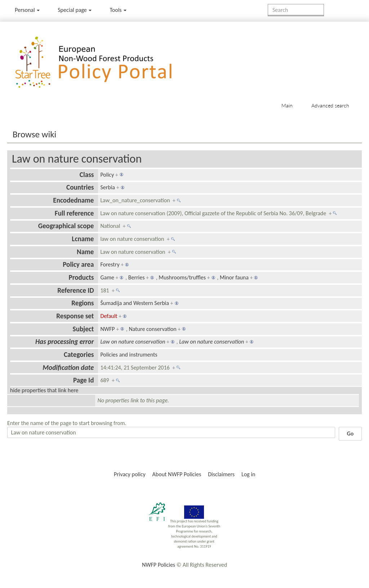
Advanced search (330, 105)
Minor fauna (234, 277)
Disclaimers (221, 474)
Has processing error (65, 342)
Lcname (83, 239)
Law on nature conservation (77, 159)
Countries (80, 187)
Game (107, 277)
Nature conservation (152, 329)
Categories (79, 355)
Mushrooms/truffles (182, 277)
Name (85, 252)
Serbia (108, 187)
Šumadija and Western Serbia (135, 303)
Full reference (74, 213)
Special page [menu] (75, 10)
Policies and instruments (129, 355)
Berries (137, 277)
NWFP (107, 329)
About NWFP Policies (177, 474)
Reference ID (75, 290)
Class (87, 175)
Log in (248, 474)
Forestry (110, 264)
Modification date (68, 368)
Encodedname (73, 200)
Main (287, 105)
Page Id (84, 380)
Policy (107, 175)
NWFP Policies (159, 565)
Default (109, 316)
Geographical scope (66, 226)
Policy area (78, 264)
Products (81, 277)
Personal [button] (27, 10)
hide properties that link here (44, 390)
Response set (75, 316)
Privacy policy (130, 474)
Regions (83, 303)
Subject (83, 329)
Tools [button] (118, 10)
